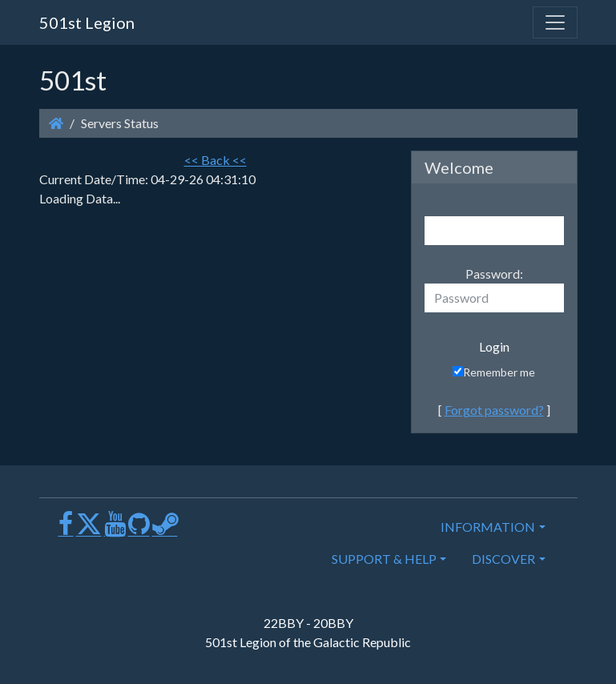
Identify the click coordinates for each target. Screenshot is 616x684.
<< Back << (215, 160)
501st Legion (87, 22)
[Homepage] (56, 123)
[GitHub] (139, 530)
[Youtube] (115, 530)
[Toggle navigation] (555, 22)
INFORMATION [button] (488, 527)
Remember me (494, 372)
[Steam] (165, 530)
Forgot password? (494, 410)
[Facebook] (66, 530)
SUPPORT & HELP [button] (384, 559)
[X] (89, 530)
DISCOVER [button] (503, 559)
